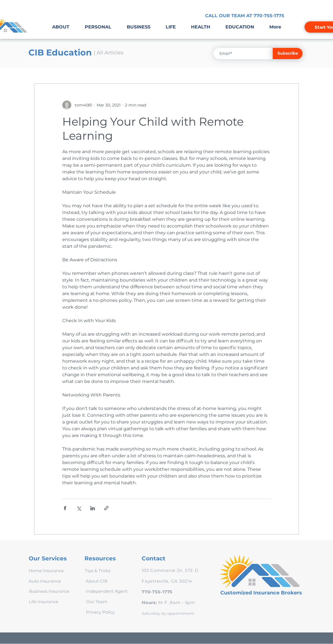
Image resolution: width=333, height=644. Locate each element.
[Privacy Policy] (100, 612)
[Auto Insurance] (45, 581)
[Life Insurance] (44, 601)
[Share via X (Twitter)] (79, 508)
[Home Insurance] (46, 571)
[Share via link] (106, 508)
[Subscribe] (288, 54)
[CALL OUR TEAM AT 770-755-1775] (245, 16)
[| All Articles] (109, 53)
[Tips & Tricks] (98, 571)
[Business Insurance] (49, 591)
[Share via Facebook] (65, 508)
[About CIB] (96, 581)
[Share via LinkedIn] (93, 508)
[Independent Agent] (107, 591)
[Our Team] (97, 601)
